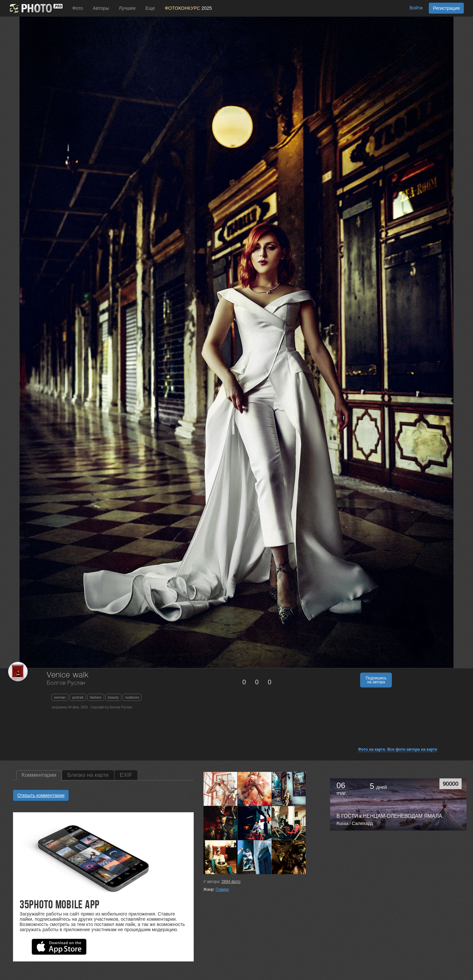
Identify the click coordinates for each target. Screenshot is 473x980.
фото (231, 882)
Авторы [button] (101, 8)
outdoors (132, 697)
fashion (96, 697)
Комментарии (39, 775)
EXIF (126, 775)
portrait (78, 697)
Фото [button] (78, 8)
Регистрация (446, 8)
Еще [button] (150, 8)
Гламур (222, 889)
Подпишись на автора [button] (376, 680)
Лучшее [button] (127, 8)
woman (60, 697)
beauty (113, 697)
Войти (416, 8)
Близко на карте (88, 775)
